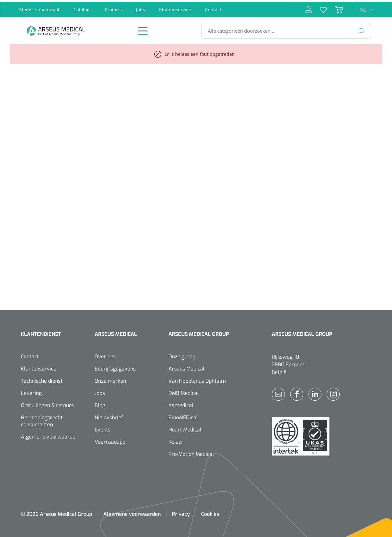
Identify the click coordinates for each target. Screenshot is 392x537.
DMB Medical (184, 391)
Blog (100, 403)
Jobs (141, 8)
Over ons (105, 355)
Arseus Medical (187, 367)
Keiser (176, 440)
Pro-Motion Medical (191, 452)
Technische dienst (42, 379)
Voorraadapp (110, 440)
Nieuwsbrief (109, 416)
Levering (31, 391)
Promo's (113, 8)
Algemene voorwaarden (50, 435)
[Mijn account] (309, 8)
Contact (213, 8)
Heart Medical (185, 428)
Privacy (181, 512)
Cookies (210, 512)
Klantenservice (175, 8)
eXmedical (181, 403)
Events (103, 428)
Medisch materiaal (39, 8)
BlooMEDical (183, 416)
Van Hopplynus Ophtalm (197, 379)
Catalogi (82, 8)
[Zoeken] (362, 29)
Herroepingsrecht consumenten (42, 419)
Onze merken (110, 379)
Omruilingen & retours (47, 403)
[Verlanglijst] (319, 8)
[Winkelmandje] (335, 8)
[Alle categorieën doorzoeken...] (283, 29)
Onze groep (182, 355)
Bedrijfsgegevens (115, 367)
